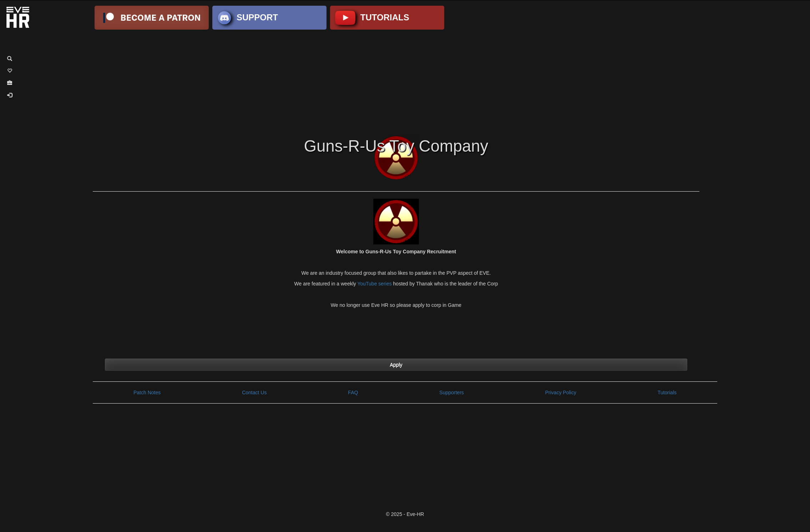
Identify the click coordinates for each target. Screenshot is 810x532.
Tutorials (667, 392)
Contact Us (254, 392)
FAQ (353, 392)
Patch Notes (147, 392)
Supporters (451, 392)
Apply (396, 365)
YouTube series (374, 284)
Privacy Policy (561, 392)
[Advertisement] (405, 81)
